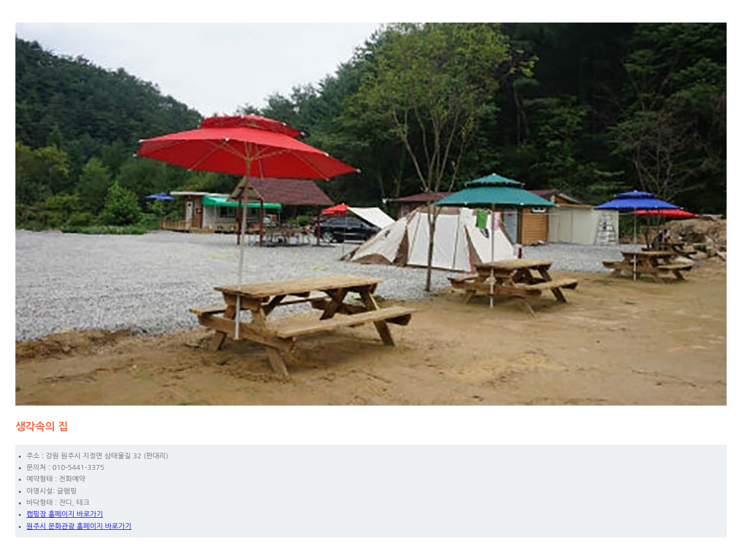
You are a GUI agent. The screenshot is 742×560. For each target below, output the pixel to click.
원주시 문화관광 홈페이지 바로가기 (79, 526)
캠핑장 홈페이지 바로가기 (65, 514)
